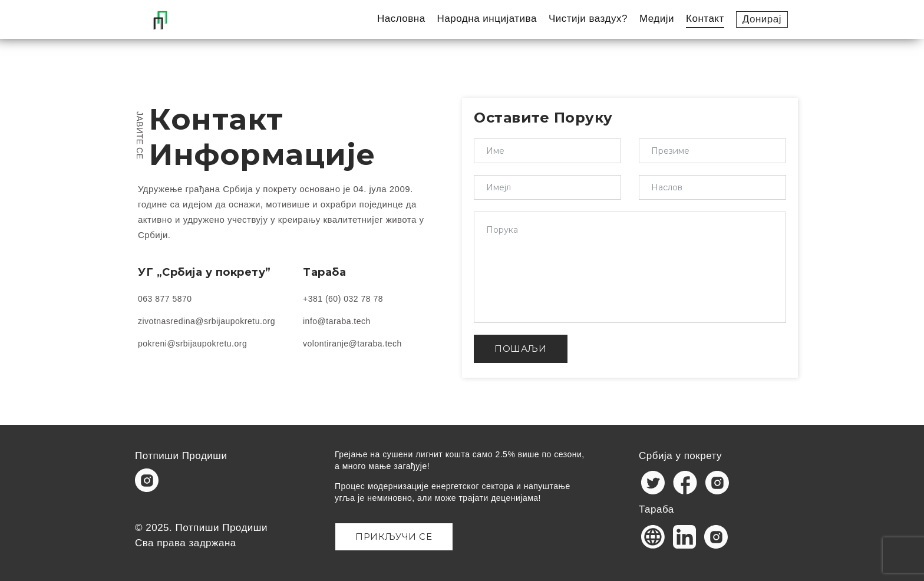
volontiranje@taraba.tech (352, 344)
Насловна (401, 19)
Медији (657, 19)
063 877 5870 (165, 299)
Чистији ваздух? (588, 19)
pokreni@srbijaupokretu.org (192, 344)
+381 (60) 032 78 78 (343, 299)
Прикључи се (394, 537)
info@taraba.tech (337, 321)
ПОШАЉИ (521, 349)
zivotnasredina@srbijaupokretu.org (207, 321)
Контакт (705, 19)
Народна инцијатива (487, 19)
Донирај (762, 19)
